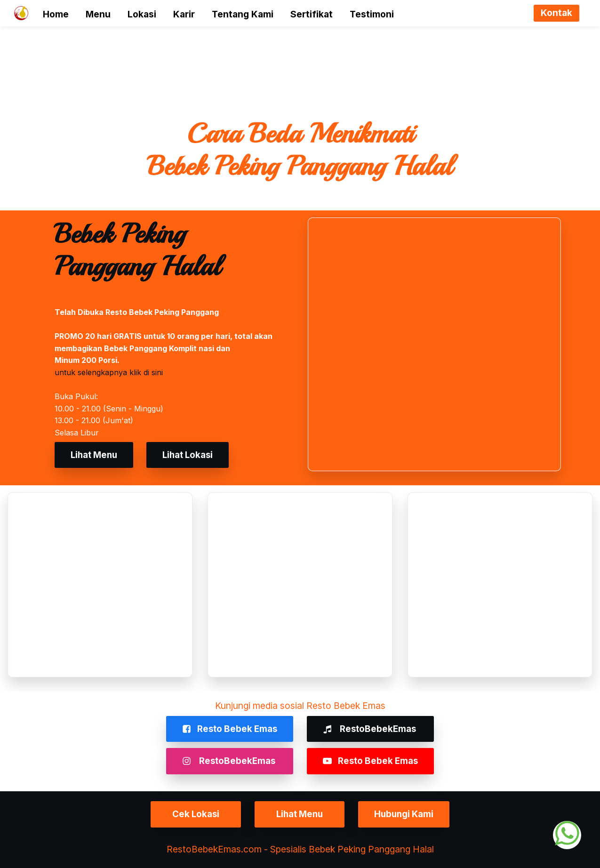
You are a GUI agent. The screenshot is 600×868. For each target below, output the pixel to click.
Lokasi (142, 14)
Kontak (556, 13)
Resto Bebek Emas (228, 729)
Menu (98, 14)
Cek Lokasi (192, 814)
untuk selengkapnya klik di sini (109, 372)
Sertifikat (312, 14)
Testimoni (372, 14)
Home (56, 14)
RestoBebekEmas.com (214, 849)
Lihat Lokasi (192, 455)
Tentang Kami (243, 14)
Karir (184, 14)
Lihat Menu (95, 455)
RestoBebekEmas (372, 729)
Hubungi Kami (409, 814)
